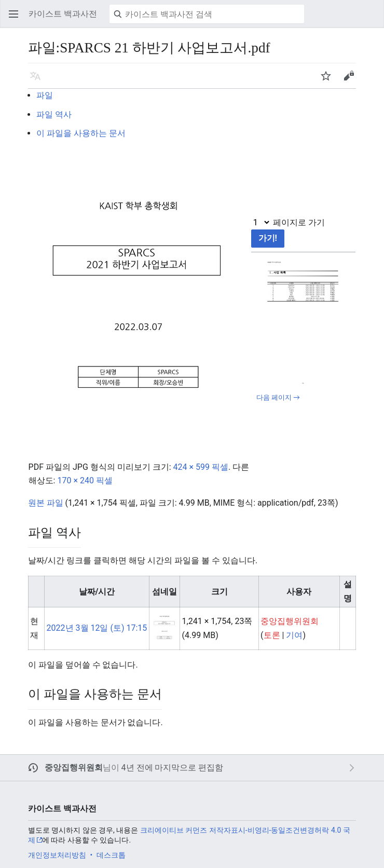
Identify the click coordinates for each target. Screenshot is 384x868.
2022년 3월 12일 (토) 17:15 (97, 628)
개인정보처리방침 (57, 855)
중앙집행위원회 (74, 768)
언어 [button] (38, 81)
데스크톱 (111, 855)
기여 (294, 635)
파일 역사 (54, 114)
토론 (272, 635)
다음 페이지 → (278, 397)
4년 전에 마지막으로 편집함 (173, 768)
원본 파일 (46, 503)
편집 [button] (352, 81)
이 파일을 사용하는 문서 (81, 133)
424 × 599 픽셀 (201, 467)
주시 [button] (329, 81)
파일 (45, 95)
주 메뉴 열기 (17, 19)
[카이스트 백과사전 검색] (207, 14)
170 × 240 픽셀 (85, 480)
